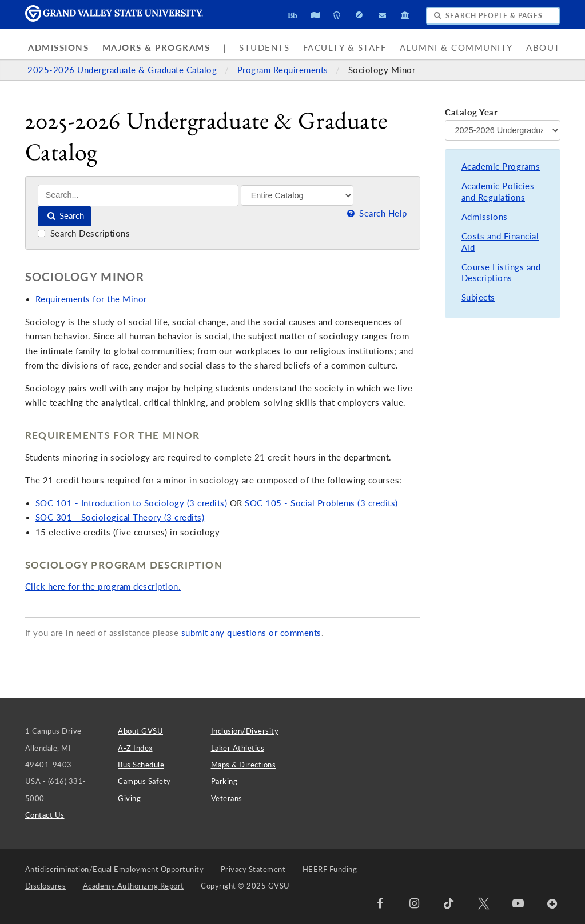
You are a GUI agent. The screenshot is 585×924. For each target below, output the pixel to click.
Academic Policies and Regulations (498, 192)
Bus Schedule (141, 765)
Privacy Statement (253, 869)
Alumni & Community (456, 48)
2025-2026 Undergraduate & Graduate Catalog (124, 70)
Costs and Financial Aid (500, 242)
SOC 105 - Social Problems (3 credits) (321, 503)
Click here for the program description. (103, 587)
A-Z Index (135, 748)
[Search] (138, 195)
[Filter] (297, 195)
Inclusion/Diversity (245, 731)
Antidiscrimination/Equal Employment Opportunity (115, 869)
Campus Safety (144, 781)
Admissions (58, 48)
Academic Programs (501, 167)
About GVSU (140, 731)
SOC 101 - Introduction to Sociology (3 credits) (132, 503)
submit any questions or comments (251, 633)
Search (65, 216)
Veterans (227, 798)
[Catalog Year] (502, 130)
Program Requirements (284, 70)
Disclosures (46, 886)
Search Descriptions (84, 233)
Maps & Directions (244, 765)
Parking (224, 781)
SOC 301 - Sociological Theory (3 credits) (120, 517)
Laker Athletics (238, 748)
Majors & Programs (156, 48)
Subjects (478, 297)
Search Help (376, 213)
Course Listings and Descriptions (501, 273)
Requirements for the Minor (91, 299)
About (543, 48)
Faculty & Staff (345, 48)
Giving (129, 798)
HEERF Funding (330, 869)
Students (264, 48)
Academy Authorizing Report (134, 886)
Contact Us (45, 815)
